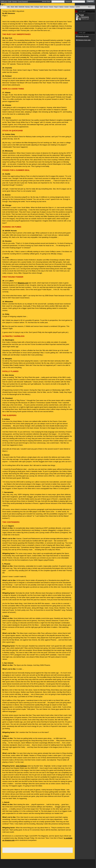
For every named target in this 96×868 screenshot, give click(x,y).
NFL (9, 7)
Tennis (51, 7)
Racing (27, 7)
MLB (12, 7)
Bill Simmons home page (83, 40)
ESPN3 (78, 7)
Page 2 (56, 7)
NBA (16, 7)
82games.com (23, 283)
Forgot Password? (23, 2)
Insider (67, 7)
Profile (10, 2)
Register (15, 2)
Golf (41, 7)
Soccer (46, 7)
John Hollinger (21, 766)
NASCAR (22, 7)
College (37, 7)
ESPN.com (4, 2)
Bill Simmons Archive (82, 36)
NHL (32, 7)
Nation (61, 7)
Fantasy (72, 7)
